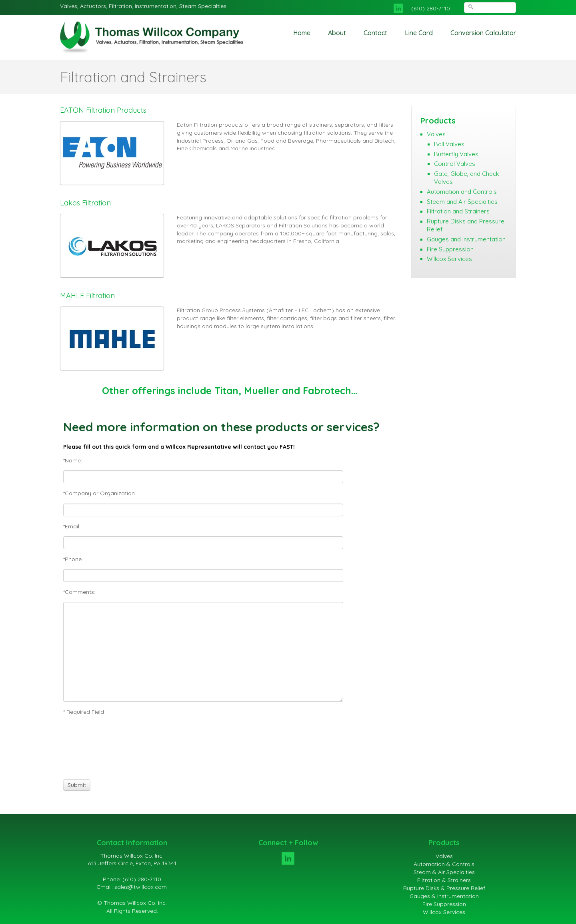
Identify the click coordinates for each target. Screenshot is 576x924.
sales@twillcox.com (141, 887)
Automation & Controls (444, 864)
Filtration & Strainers (444, 880)
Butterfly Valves (456, 154)
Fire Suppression (450, 249)
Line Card (419, 33)
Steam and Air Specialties (462, 202)
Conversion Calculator (483, 33)
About (337, 33)
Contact (375, 33)
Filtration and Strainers (458, 211)
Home (302, 33)
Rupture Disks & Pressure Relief (444, 888)
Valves (436, 134)
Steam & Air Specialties (444, 872)
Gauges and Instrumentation (466, 239)
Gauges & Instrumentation (444, 896)
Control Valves (455, 164)
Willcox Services (449, 259)
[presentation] (93, 747)
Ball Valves (449, 144)
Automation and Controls (462, 192)
